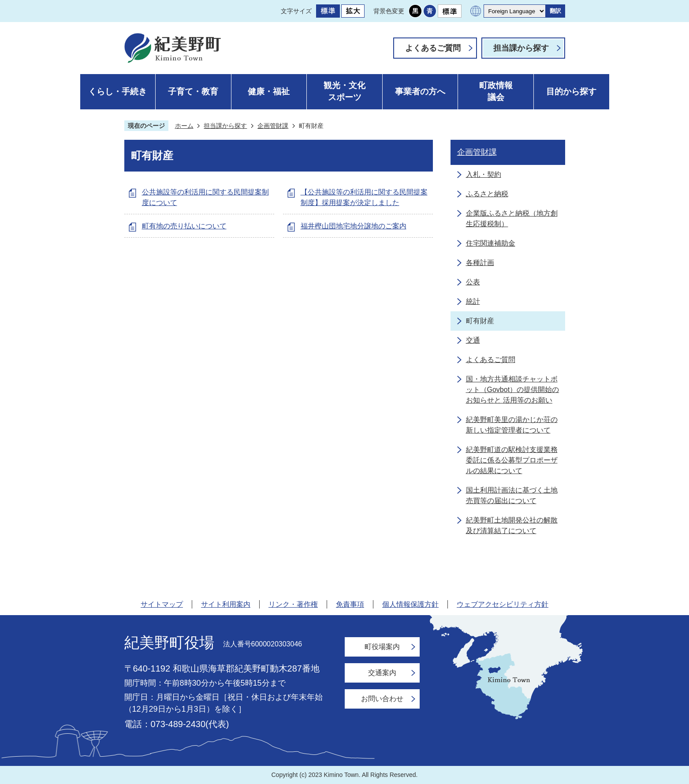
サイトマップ (162, 604)
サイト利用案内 (226, 604)
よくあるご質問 (433, 48)
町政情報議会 (496, 91)
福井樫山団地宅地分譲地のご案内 (354, 226)
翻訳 (555, 11)
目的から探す (571, 91)
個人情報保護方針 (410, 604)
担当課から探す (521, 48)
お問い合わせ (382, 699)
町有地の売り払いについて (184, 226)
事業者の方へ (420, 91)
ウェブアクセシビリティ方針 (503, 604)
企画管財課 (273, 126)
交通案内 (382, 673)
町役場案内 (382, 647)
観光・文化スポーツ (344, 91)
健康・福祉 (269, 91)
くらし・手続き (117, 91)
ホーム (184, 126)
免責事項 (350, 604)
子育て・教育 (193, 91)
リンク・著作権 (293, 604)
